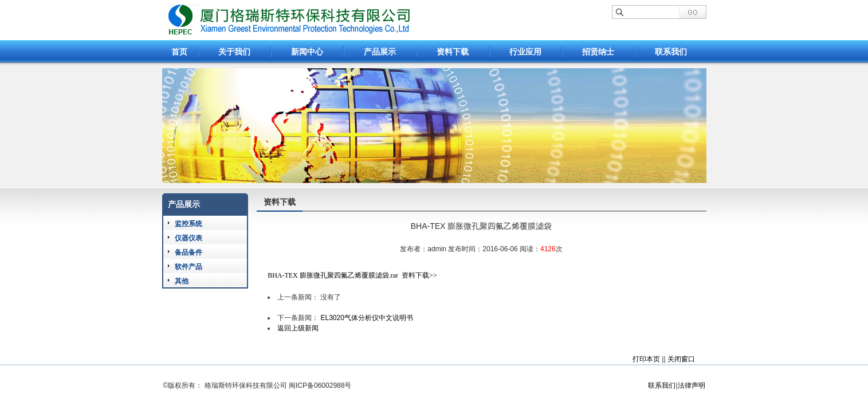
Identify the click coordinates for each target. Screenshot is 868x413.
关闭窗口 (681, 359)
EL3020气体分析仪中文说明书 (366, 318)
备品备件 (188, 252)
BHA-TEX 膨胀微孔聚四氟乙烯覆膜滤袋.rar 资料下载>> (352, 275)
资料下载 (453, 52)
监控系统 (188, 224)
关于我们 (234, 52)
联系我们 (671, 52)
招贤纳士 (598, 52)
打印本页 (646, 359)
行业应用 (525, 52)
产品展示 (380, 52)
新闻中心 (307, 52)
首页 (179, 52)
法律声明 (692, 385)
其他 (182, 281)
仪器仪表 (188, 238)
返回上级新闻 (298, 328)
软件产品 (188, 267)
